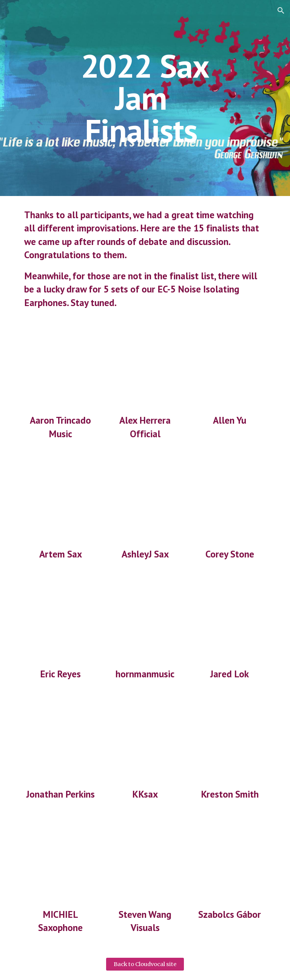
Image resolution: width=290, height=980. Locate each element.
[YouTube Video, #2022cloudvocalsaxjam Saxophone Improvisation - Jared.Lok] (229, 623)
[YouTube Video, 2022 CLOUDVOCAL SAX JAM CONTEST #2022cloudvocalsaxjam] (60, 369)
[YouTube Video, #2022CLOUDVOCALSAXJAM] (145, 503)
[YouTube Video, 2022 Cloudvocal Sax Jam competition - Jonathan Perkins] (60, 743)
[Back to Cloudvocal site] (145, 964)
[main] (145, 98)
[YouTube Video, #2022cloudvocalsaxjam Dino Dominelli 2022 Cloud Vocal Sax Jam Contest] (145, 863)
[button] (281, 11)
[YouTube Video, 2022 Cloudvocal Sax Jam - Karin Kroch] (145, 743)
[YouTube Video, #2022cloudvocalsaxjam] (229, 369)
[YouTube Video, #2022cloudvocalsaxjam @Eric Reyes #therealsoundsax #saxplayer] (60, 623)
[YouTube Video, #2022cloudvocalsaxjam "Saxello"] (145, 623)
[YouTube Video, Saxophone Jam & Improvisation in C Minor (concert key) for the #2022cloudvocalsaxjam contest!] (229, 743)
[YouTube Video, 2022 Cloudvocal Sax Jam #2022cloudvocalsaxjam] (60, 503)
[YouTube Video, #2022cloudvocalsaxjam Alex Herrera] (145, 369)
